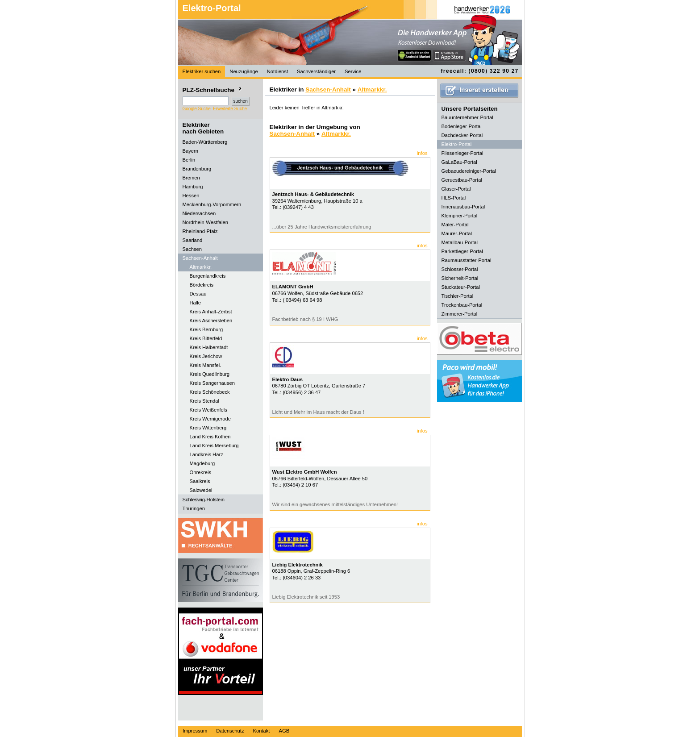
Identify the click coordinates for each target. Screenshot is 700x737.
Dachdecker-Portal (462, 135)
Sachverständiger (316, 71)
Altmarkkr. (201, 267)
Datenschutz (230, 731)
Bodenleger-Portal (462, 126)
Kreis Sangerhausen (212, 383)
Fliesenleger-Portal (462, 153)
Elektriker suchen (202, 71)
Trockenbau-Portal (462, 305)
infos (422, 153)
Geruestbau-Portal (462, 180)
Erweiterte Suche (230, 109)
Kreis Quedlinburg (210, 374)
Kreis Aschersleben (211, 321)
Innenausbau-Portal (463, 207)
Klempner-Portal (460, 216)
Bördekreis (202, 285)
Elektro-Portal (212, 8)
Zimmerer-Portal (460, 314)
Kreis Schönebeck (210, 392)
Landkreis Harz (206, 454)
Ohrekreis (201, 472)
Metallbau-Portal (460, 242)
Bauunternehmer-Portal (467, 117)
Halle (196, 303)
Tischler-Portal (458, 296)
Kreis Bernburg (206, 329)
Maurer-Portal (457, 233)
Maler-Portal (455, 225)
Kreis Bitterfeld (206, 338)
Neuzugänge (244, 71)
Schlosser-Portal (460, 269)
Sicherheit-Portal (460, 278)
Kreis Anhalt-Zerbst (211, 312)
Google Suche (197, 109)
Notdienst (277, 71)
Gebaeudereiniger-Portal (469, 171)
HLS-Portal (454, 198)
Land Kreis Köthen (210, 437)
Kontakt (262, 731)
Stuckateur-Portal (461, 287)
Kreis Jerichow (206, 356)
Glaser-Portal (456, 189)
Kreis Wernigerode (210, 419)
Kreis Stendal (205, 401)
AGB (284, 731)
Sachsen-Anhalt (328, 90)
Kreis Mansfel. (206, 365)
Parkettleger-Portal (462, 251)
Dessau (198, 294)
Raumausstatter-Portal (467, 260)
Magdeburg (202, 463)
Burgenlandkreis (208, 276)
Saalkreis (200, 481)
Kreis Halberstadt (209, 347)
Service (353, 71)
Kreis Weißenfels (208, 410)
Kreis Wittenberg (208, 428)
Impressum (195, 731)
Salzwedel (201, 490)
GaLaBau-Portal (459, 162)
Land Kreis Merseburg (214, 446)
